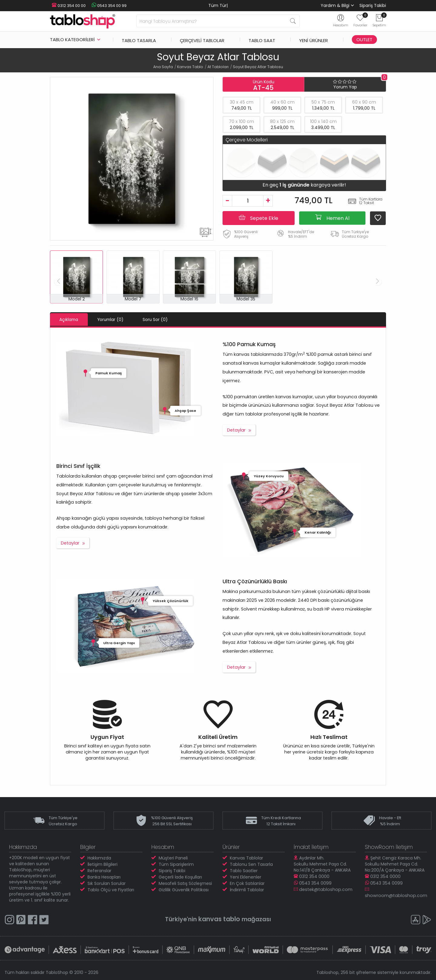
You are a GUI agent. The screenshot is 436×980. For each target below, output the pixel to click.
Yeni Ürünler (314, 40)
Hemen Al (332, 218)
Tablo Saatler (244, 870)
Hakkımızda (99, 858)
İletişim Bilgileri (102, 864)
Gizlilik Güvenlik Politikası (184, 889)
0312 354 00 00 (67, 6)
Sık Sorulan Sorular (107, 883)
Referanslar (99, 870)
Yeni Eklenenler (246, 877)
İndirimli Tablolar (247, 889)
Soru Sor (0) (170, 319)
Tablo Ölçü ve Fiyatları (111, 889)
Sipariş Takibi (373, 5)
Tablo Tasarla (139, 40)
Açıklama (72, 319)
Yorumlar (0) (119, 319)
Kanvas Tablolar (246, 858)
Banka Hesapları (104, 877)
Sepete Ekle (259, 218)
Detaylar (236, 430)
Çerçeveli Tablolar (202, 40)
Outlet (364, 40)
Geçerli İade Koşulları (180, 877)
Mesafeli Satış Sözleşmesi (185, 883)
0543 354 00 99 (104, 6)
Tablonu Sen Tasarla (251, 864)
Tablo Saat (262, 40)
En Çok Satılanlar (247, 883)
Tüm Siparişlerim (176, 864)
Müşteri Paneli (173, 858)
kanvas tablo (219, 919)
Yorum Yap (345, 87)
